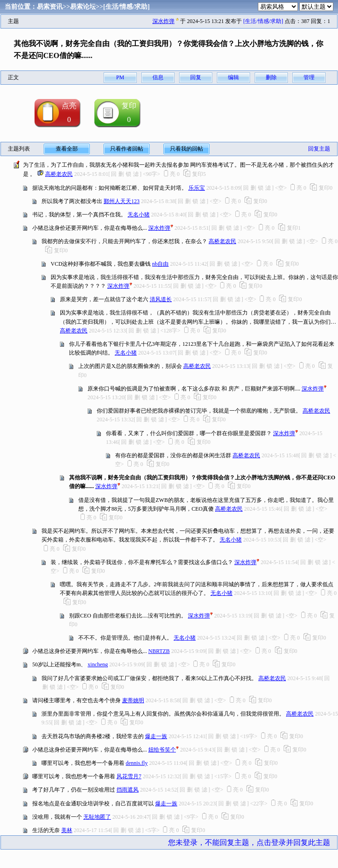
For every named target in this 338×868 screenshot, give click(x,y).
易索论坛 (83, 7)
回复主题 (319, 149)
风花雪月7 (129, 776)
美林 (67, 830)
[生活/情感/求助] (126, 7)
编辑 (233, 77)
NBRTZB (159, 651)
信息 (158, 77)
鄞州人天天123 (122, 201)
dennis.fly (137, 763)
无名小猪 (139, 215)
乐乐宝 (197, 188)
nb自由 (160, 264)
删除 (271, 77)
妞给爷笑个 (162, 750)
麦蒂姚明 (133, 700)
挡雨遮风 (128, 790)
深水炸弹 (163, 21)
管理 (309, 77)
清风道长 (161, 299)
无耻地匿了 (97, 817)
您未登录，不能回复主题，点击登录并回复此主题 (249, 842)
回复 (196, 77)
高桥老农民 (59, 174)
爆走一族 (156, 736)
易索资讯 (50, 7)
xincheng (98, 664)
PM (120, 77)
